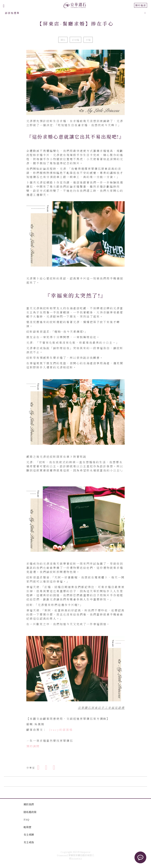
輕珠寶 (27, 827)
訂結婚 (75, 40)
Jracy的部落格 (61, 730)
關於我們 (29, 804)
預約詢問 (33, 746)
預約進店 (141, 5)
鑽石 (63, 40)
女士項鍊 (29, 835)
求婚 (88, 40)
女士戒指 (29, 842)
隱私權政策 (30, 812)
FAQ (26, 819)
